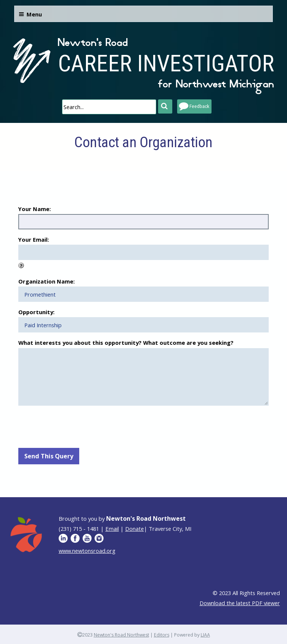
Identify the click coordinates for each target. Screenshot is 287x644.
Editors (162, 635)
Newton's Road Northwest (121, 635)
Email (112, 529)
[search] (109, 107)
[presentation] (75, 426)
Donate (135, 529)
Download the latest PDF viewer (240, 603)
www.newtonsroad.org (87, 551)
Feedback (199, 106)
